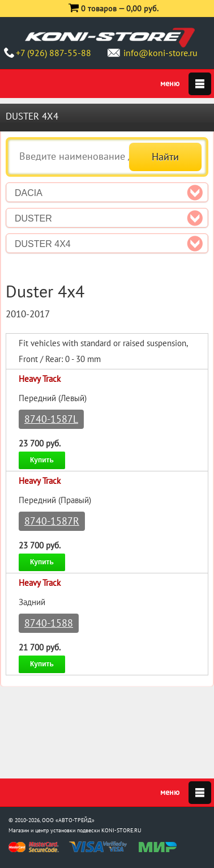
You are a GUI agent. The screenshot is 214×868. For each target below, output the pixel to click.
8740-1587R (52, 521)
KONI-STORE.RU (121, 830)
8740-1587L (51, 419)
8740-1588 (49, 623)
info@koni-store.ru (160, 53)
